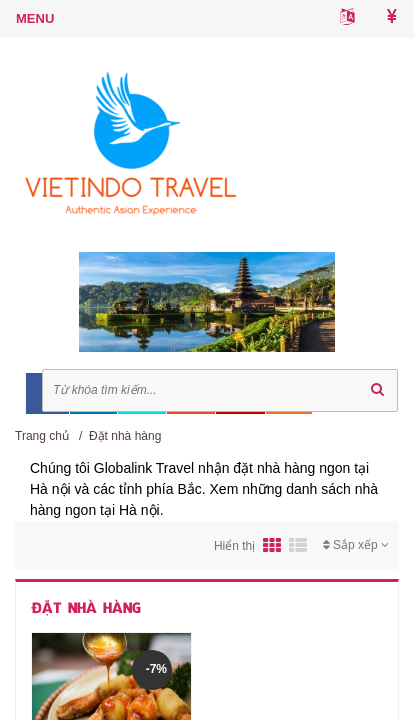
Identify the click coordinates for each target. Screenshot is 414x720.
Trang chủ (42, 436)
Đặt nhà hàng (125, 436)
